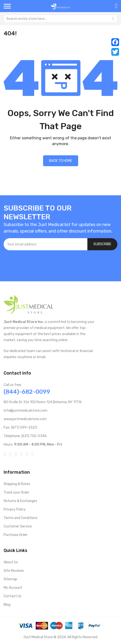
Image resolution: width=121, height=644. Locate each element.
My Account (13, 588)
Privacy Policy (15, 509)
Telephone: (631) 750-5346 (25, 436)
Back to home (61, 161)
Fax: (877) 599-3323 (20, 428)
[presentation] (40, 263)
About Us (11, 562)
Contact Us (13, 596)
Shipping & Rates (17, 484)
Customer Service (18, 526)
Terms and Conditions (21, 518)
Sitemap (10, 579)
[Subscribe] (102, 244)
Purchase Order (16, 535)
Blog (7, 605)
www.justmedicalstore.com (25, 419)
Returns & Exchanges (20, 501)
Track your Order (16, 492)
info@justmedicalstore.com (26, 411)
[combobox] (60, 19)
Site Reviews (14, 571)
